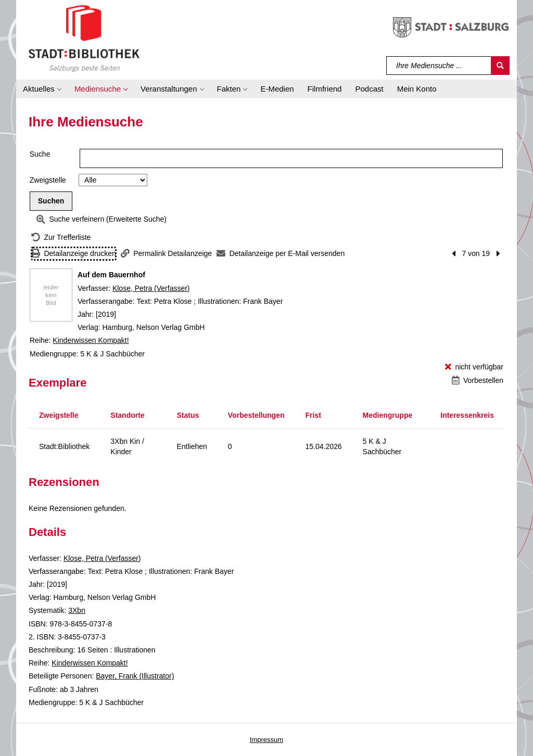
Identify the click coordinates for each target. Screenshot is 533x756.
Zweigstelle (48, 180)
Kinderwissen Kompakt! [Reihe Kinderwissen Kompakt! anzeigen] (91, 340)
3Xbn (77, 610)
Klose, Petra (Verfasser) (151, 288)
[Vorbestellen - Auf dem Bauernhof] (478, 381)
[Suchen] (500, 66)
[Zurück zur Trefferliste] (61, 238)
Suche (40, 154)
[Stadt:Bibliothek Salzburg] (84, 38)
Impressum (266, 740)
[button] (42, 89)
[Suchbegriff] (439, 66)
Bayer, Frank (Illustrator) (135, 676)
